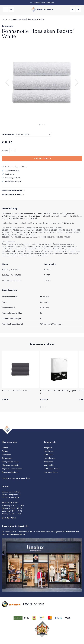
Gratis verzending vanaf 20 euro (16, 167)
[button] (7, 82)
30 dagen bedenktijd (12, 170)
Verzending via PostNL (13, 178)
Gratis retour (10, 174)
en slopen (51, 472)
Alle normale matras (12, 195)
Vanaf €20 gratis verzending (44, 2)
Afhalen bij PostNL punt (13, 181)
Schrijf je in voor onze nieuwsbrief (16, 478)
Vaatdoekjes (49, 465)
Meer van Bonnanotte (12, 190)
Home (4, 19)
